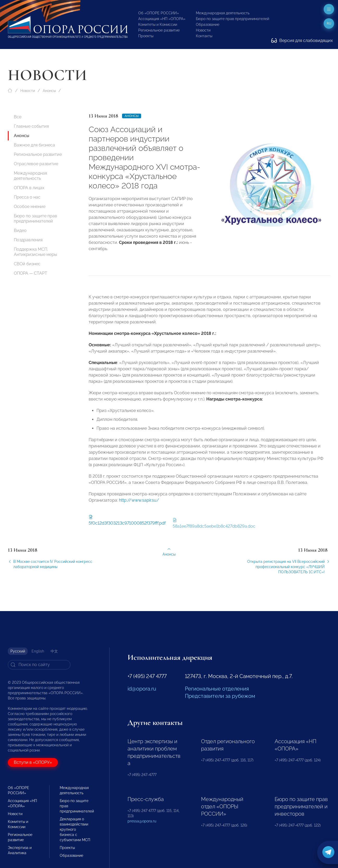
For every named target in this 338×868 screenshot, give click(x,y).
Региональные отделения (217, 689)
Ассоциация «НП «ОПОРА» (162, 19)
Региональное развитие (159, 30)
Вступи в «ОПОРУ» (33, 762)
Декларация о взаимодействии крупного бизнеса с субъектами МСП (75, 829)
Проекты (146, 36)
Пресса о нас (27, 197)
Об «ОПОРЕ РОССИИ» (159, 13)
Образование (208, 24)
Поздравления (28, 240)
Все (18, 117)
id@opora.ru (142, 689)
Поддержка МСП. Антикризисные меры (35, 252)
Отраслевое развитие (36, 164)
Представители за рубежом (220, 696)
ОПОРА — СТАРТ (31, 273)
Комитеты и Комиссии (158, 24)
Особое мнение (30, 207)
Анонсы (49, 91)
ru (329, 23)
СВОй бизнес (27, 264)
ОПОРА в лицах (29, 188)
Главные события (31, 126)
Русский (18, 651)
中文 (54, 651)
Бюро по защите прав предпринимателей (233, 19)
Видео (20, 230)
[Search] (39, 665)
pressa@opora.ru (142, 821)
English (38, 651)
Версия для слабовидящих (302, 41)
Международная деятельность (223, 13)
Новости (203, 30)
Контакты (204, 36)
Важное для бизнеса (34, 145)
